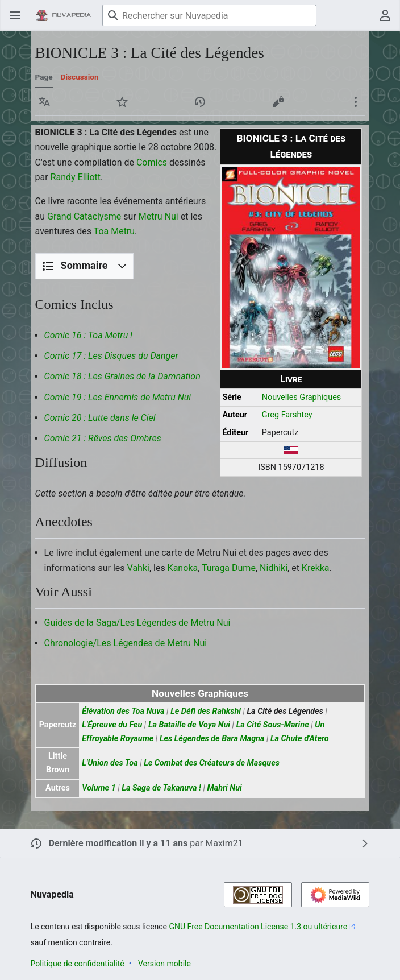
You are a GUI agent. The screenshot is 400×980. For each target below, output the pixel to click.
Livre (291, 379)
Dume (244, 568)
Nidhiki (274, 568)
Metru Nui (159, 216)
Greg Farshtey (287, 415)
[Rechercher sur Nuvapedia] (209, 15)
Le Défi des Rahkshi (206, 711)
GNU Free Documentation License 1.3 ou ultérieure (259, 927)
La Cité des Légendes (285, 711)
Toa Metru (114, 231)
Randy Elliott (76, 177)
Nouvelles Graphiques (301, 397)
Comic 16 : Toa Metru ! (89, 335)
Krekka (316, 568)
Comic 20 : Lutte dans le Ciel (100, 418)
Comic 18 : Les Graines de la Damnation (122, 376)
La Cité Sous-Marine (273, 725)
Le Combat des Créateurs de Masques (212, 763)
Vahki (138, 568)
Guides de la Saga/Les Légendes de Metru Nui (137, 623)
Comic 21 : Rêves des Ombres (103, 438)
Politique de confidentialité (78, 964)
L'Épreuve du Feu (112, 725)
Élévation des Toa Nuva (123, 711)
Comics (152, 162)
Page (44, 77)
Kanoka (183, 568)
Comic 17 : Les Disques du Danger (111, 356)
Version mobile (164, 964)
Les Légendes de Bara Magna (212, 739)
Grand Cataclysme (84, 216)
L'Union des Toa (110, 763)
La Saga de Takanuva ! (161, 788)
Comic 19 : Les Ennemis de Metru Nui (118, 397)
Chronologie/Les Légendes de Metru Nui (126, 643)
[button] (44, 102)
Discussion (80, 77)
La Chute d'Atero (300, 739)
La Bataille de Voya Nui (189, 725)
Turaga (216, 568)
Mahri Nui (224, 788)
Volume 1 (99, 788)
